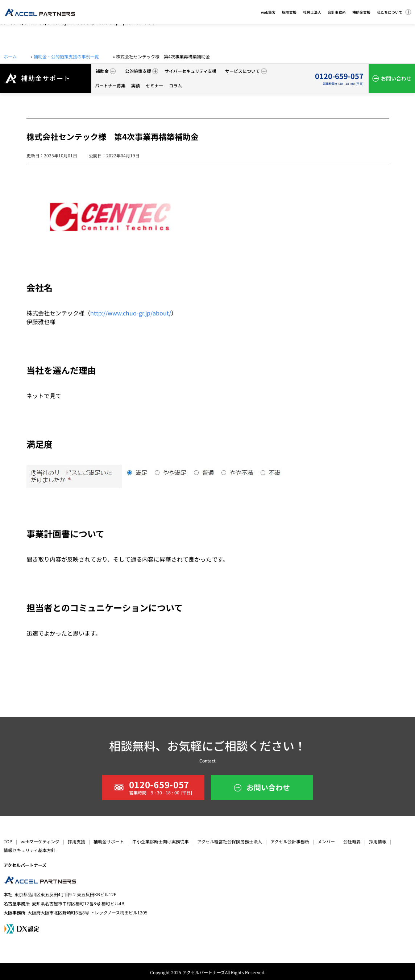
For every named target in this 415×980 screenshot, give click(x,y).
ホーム (10, 56)
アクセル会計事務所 (290, 841)
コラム (175, 85)
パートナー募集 (110, 85)
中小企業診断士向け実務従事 (161, 841)
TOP (8, 841)
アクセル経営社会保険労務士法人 (230, 841)
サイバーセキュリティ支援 (190, 71)
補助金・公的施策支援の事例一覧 (66, 56)
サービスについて (246, 71)
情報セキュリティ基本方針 (30, 850)
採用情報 (378, 841)
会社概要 (352, 841)
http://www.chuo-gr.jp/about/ (131, 313)
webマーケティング (40, 841)
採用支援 (76, 841)
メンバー (326, 841)
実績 (136, 85)
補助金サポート (109, 841)
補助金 (106, 71)
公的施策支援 (142, 71)
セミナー (154, 85)
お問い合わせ (396, 78)
